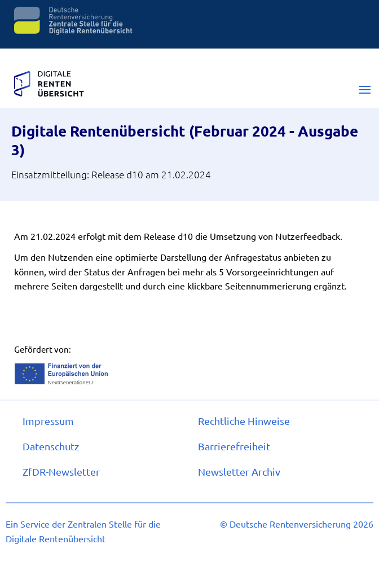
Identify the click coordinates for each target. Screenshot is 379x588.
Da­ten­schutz (51, 446)
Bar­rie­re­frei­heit (234, 446)
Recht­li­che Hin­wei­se (244, 421)
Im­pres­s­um (48, 421)
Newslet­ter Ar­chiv (239, 471)
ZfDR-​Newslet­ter (61, 471)
